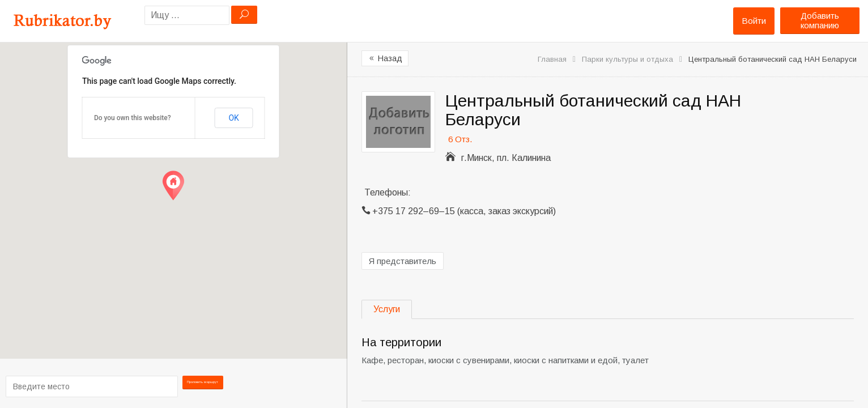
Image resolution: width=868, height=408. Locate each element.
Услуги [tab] (387, 309)
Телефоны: (388, 192)
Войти (754, 21)
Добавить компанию (820, 20)
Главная (552, 59)
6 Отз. (460, 139)
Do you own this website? (133, 118)
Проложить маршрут (204, 386)
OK (233, 118)
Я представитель (403, 261)
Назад (385, 58)
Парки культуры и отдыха (627, 59)
